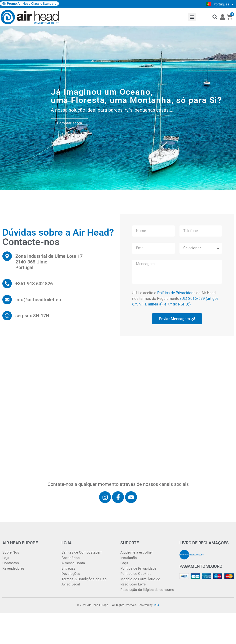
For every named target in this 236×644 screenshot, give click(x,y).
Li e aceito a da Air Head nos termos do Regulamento (175, 299)
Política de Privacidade (176, 293)
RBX (157, 605)
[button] (192, 17)
